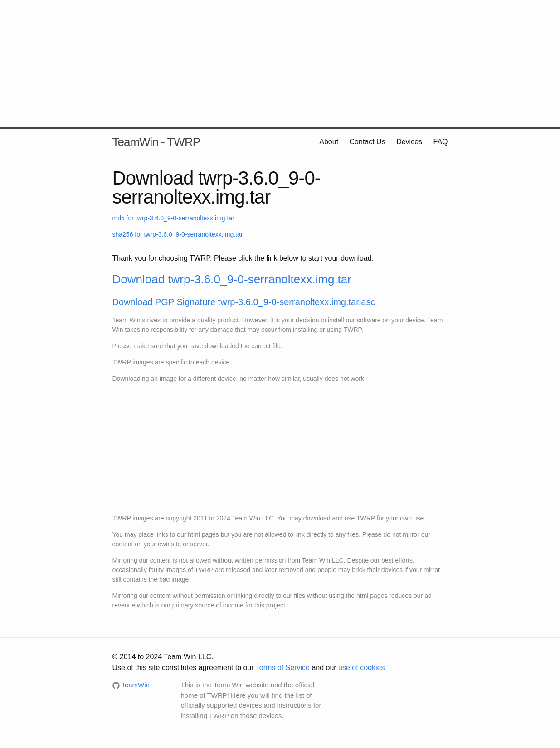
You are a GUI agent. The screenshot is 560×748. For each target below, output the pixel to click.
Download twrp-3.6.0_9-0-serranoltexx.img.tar (232, 279)
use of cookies (361, 668)
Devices (409, 142)
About (329, 142)
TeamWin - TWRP (156, 142)
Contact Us (368, 142)
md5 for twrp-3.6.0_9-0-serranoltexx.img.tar (173, 218)
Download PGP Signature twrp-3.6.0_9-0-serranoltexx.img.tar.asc (244, 302)
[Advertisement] (280, 63)
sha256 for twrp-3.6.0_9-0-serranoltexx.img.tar (178, 234)
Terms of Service (283, 668)
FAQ (440, 142)
